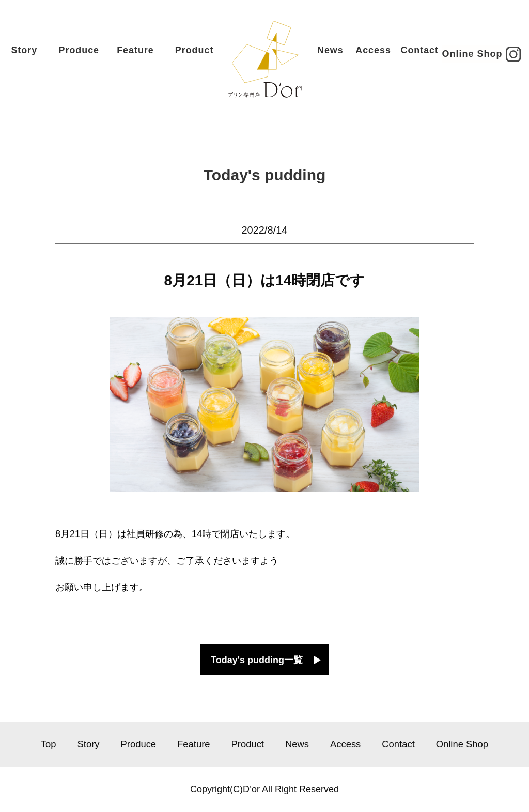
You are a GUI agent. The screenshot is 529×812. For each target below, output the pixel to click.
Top (49, 744)
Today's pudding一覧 (257, 660)
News (321, 55)
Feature (144, 55)
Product (202, 55)
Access (365, 55)
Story (33, 55)
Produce (87, 55)
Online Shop (464, 55)
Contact (411, 55)
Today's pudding (265, 175)
